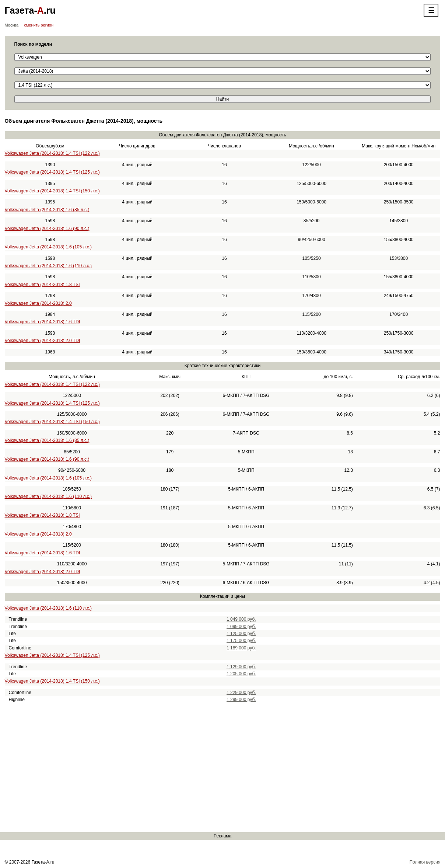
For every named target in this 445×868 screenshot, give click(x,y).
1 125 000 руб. (241, 634)
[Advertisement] (221, 768)
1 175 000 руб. (241, 641)
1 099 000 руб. (241, 627)
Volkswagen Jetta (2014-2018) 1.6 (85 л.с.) (47, 210)
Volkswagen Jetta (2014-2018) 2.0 (38, 303)
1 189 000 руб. (241, 648)
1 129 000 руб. (241, 667)
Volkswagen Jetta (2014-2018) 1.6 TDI (43, 322)
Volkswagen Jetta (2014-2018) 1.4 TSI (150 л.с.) (52, 191)
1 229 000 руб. (241, 693)
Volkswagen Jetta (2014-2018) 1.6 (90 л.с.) (47, 229)
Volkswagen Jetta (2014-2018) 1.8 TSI (42, 285)
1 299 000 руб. (241, 700)
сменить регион (39, 25)
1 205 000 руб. (241, 674)
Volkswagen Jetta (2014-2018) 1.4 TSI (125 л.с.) (52, 172)
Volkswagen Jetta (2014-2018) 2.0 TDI (43, 341)
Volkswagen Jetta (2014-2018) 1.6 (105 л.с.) (48, 247)
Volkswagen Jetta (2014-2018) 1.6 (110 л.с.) (48, 266)
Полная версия (425, 862)
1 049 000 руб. (241, 619)
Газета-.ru (30, 10)
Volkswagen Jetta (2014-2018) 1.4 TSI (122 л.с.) (52, 153)
